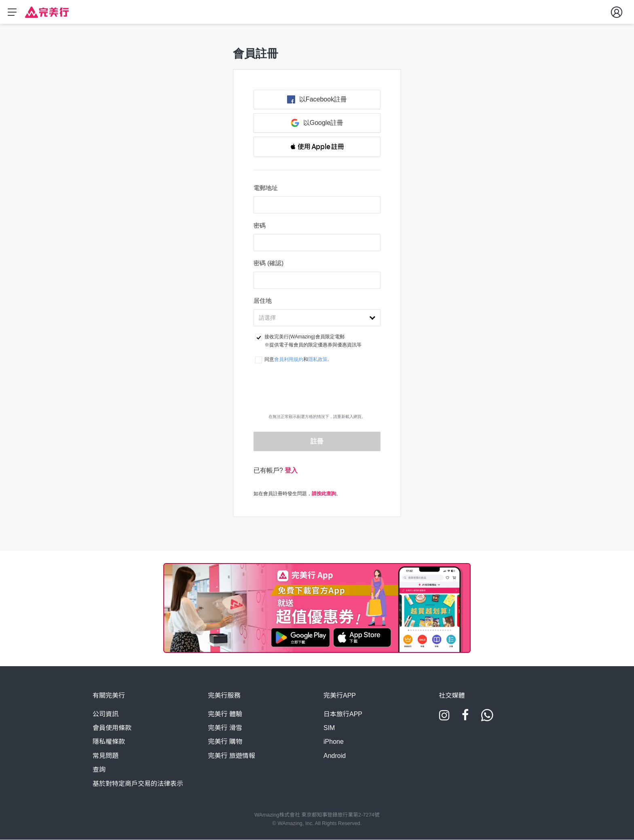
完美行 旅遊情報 (232, 756)
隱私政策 (318, 360)
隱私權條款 (109, 742)
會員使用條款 (112, 728)
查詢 (99, 770)
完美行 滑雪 (225, 728)
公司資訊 (106, 714)
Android (335, 756)
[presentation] (317, 396)
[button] (317, 147)
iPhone (334, 742)
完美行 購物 (225, 742)
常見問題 (106, 756)
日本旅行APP (343, 714)
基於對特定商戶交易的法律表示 (138, 784)
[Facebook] (465, 719)
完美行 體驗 (225, 714)
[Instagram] (444, 719)
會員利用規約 (289, 360)
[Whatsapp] (487, 719)
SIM (329, 728)
